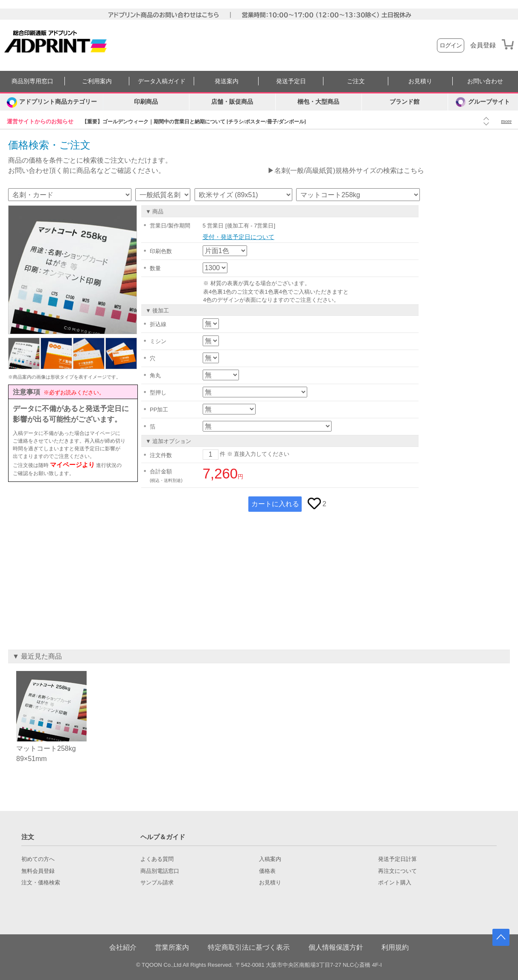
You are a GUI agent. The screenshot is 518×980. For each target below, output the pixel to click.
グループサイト (483, 102)
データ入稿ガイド (162, 81)
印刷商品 (146, 102)
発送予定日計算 (397, 859)
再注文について (397, 871)
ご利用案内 (97, 81)
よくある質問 (157, 859)
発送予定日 (291, 81)
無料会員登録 (38, 871)
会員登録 (483, 45)
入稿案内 (270, 859)
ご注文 (356, 81)
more (506, 121)
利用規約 (395, 947)
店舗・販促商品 (232, 102)
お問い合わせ (485, 81)
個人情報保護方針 (336, 947)
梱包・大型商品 (318, 102)
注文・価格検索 (41, 883)
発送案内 (227, 81)
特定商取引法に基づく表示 (249, 947)
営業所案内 (172, 947)
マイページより (72, 465)
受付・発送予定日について (239, 237)
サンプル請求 (157, 883)
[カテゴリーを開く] (52, 102)
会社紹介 (123, 947)
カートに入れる (275, 504)
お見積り (420, 81)
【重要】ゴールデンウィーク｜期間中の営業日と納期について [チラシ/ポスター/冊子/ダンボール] (194, 122)
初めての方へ (38, 859)
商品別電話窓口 (160, 871)
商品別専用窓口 (32, 81)
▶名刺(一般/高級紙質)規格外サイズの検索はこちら (346, 171)
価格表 (267, 871)
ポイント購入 (395, 883)
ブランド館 (405, 102)
